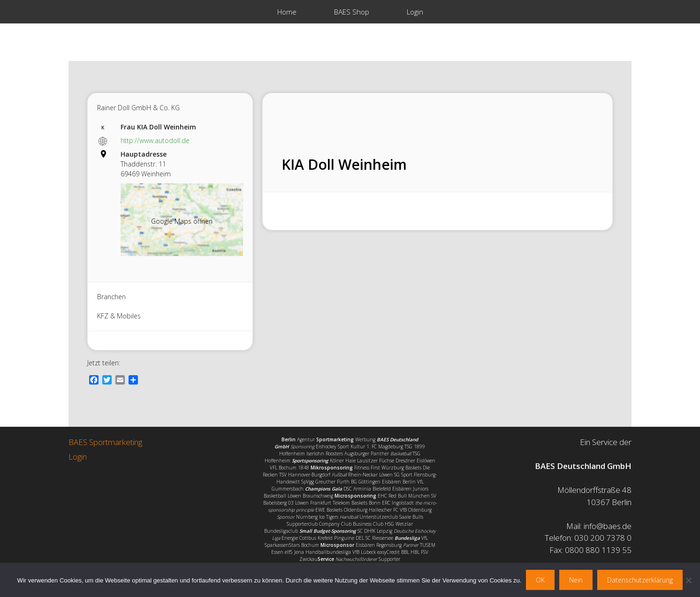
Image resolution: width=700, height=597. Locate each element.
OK (540, 580)
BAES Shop (352, 12)
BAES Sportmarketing (105, 442)
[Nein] (688, 580)
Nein (576, 580)
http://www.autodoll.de (155, 140)
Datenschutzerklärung (640, 580)
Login (415, 12)
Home (287, 12)
